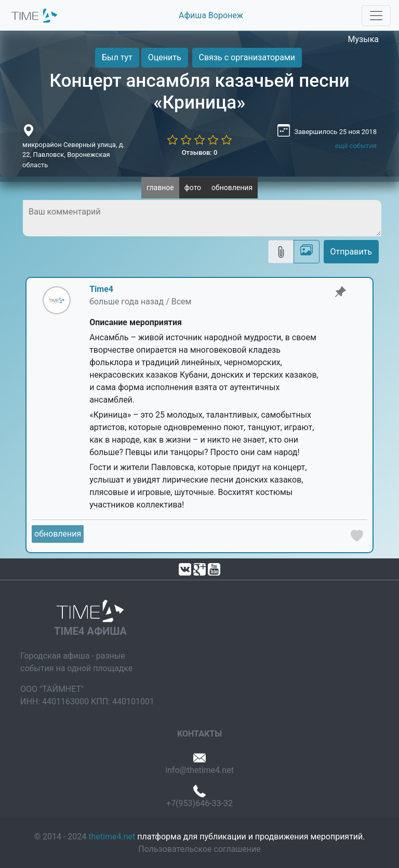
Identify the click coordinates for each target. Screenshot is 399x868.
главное (160, 188)
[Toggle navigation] (376, 16)
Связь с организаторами (247, 57)
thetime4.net (112, 837)
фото (193, 188)
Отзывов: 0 (200, 152)
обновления (232, 188)
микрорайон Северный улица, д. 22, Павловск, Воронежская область (74, 155)
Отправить (351, 252)
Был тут (117, 57)
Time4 (101, 289)
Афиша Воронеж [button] (211, 15)
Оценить (165, 57)
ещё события (356, 146)
